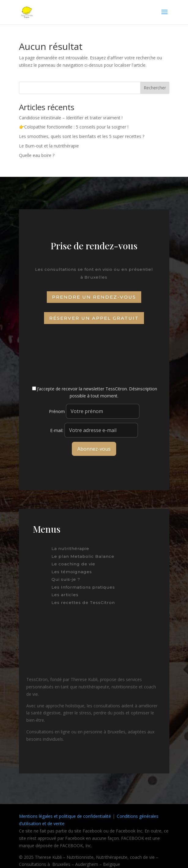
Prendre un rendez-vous (94, 297)
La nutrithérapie (72, 550)
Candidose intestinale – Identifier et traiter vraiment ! (71, 118)
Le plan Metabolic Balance (84, 557)
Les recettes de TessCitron (84, 601)
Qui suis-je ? (68, 579)
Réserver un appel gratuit (94, 318)
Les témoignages (73, 572)
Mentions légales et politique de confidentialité (65, 816)
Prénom (57, 411)
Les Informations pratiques (84, 586)
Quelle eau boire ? (37, 155)
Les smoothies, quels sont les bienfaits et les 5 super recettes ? (82, 136)
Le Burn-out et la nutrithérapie (49, 146)
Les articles (68, 593)
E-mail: (94, 430)
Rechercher (155, 88)
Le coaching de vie (75, 564)
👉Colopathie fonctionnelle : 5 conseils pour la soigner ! (74, 127)
